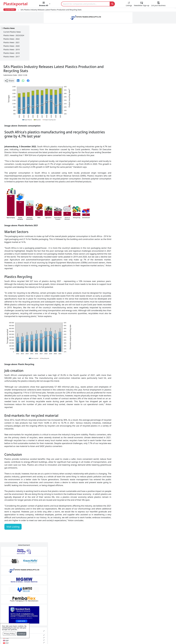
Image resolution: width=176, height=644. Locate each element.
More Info (88, 563)
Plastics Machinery (74, 616)
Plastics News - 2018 (11, 53)
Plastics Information (22, 606)
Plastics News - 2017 (11, 57)
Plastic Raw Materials (75, 611)
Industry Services (73, 631)
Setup (122, 638)
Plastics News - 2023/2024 (14, 35)
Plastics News (19, 597)
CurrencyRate (146, 130)
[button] (45, 4)
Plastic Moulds (72, 626)
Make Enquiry (158, 237)
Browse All (123, 606)
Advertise (133, 638)
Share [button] (39, 44)
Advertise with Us (126, 597)
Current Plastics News (12, 32)
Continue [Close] (22, 634)
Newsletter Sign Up (22, 602)
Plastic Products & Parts (76, 602)
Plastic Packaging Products (78, 606)
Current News (10, 10)
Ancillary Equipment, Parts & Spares (82, 621)
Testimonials (124, 602)
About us (99, 638)
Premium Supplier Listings (130, 616)
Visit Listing (42, 499)
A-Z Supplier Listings (128, 611)
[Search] (85, 4)
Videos (16, 611)
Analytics (111, 638)
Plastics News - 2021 (11, 42)
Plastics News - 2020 (11, 46)
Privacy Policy (9, 634)
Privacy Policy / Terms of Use (78, 638)
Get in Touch (158, 408)
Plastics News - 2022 (11, 39)
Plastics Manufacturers (76, 597)
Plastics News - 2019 (11, 50)
